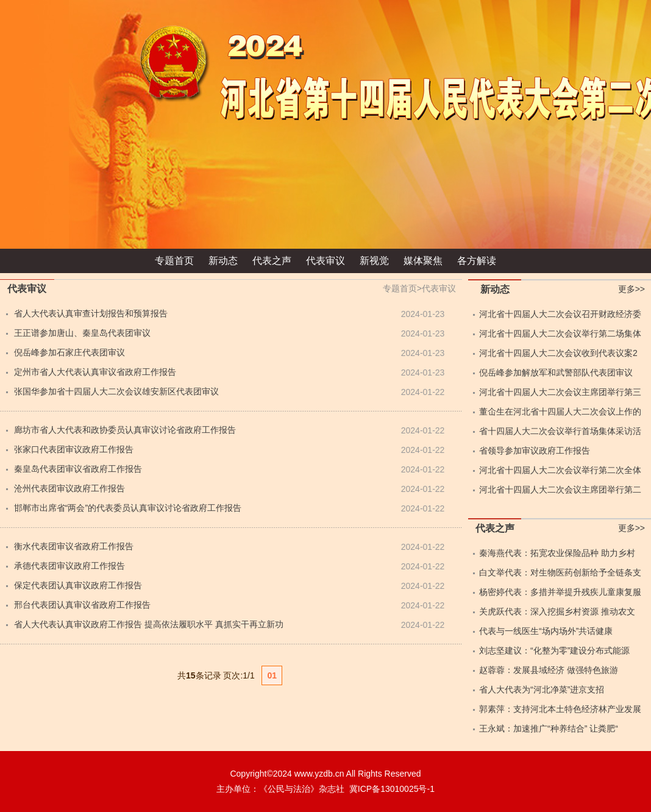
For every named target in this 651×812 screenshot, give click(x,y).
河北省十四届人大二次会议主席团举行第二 (560, 490)
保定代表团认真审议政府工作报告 (78, 585)
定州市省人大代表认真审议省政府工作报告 (95, 372)
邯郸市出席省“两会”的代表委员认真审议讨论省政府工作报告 (128, 508)
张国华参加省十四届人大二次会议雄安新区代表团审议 (116, 391)
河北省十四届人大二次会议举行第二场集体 (560, 333)
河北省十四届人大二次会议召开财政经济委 (560, 314)
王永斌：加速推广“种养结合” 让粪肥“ (549, 728)
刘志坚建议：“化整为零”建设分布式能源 (554, 650)
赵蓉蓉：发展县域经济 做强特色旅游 (549, 670)
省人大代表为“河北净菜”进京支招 (542, 689)
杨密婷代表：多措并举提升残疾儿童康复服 (560, 592)
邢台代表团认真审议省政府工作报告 (82, 605)
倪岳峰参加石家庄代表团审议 (69, 352)
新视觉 (374, 261)
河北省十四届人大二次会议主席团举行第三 (560, 392)
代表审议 (325, 261)
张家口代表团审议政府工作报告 (74, 449)
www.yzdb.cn (319, 774)
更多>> (631, 289)
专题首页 (174, 261)
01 (272, 675)
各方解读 (477, 261)
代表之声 (272, 261)
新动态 (223, 261)
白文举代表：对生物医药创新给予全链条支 (560, 572)
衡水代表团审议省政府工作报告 (74, 546)
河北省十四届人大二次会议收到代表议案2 (558, 353)
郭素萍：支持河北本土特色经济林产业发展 (560, 709)
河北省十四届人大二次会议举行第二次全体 (560, 470)
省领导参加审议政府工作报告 (535, 451)
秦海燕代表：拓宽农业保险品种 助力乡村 (557, 553)
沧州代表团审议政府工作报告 (69, 488)
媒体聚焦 (423, 261)
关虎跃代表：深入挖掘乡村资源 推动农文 (557, 611)
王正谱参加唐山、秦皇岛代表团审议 (82, 333)
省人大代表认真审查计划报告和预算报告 (91, 313)
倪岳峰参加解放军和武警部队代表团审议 (556, 372)
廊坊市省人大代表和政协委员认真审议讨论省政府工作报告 (125, 430)
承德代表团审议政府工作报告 (69, 566)
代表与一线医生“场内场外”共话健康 (546, 631)
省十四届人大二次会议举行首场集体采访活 (560, 431)
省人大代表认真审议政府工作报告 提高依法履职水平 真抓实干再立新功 (149, 624)
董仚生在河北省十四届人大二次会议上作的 (560, 411)
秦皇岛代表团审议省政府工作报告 (78, 469)
